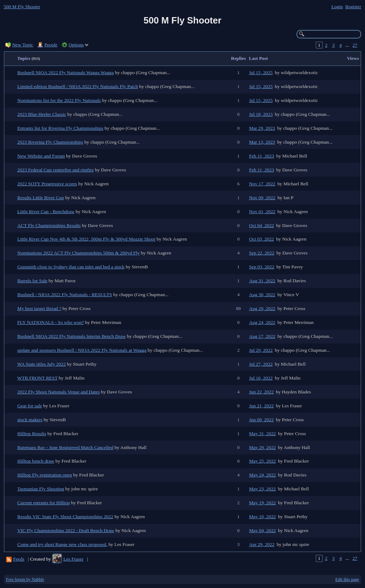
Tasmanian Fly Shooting (41, 489)
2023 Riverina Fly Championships (50, 142)
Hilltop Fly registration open (45, 475)
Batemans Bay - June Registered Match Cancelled (65, 447)
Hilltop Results (32, 434)
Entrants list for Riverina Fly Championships (61, 128)
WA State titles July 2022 (42, 364)
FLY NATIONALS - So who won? (51, 322)
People (51, 45)
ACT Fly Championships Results (49, 225)
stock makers (30, 420)
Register (353, 7)
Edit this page (347, 579)
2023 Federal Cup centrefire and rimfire (56, 170)
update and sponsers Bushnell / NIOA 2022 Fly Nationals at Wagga (82, 350)
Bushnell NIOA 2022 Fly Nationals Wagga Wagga (66, 73)
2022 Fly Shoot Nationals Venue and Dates (59, 392)
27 (355, 45)
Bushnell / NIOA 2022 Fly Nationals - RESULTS (65, 295)
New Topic (23, 45)
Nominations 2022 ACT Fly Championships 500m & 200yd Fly (79, 253)
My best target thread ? (40, 308)
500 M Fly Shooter (22, 7)
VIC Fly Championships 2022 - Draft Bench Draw (66, 530)
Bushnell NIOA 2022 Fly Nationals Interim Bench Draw (72, 336)
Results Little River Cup (41, 198)
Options (76, 45)
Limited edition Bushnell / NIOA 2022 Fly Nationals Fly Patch (78, 86)
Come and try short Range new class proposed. (62, 544)
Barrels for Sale (32, 281)
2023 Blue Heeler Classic (42, 114)
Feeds (19, 559)
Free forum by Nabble (25, 579)
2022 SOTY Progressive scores (47, 184)
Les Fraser (73, 559)
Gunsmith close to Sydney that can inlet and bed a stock (71, 267)
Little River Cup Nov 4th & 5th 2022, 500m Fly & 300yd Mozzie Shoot (86, 239)
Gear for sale (30, 406)
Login (337, 7)
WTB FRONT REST (38, 378)
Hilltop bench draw (36, 461)
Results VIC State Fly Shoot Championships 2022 (65, 517)
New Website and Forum (41, 156)
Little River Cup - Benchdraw (46, 212)
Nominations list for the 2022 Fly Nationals (59, 100)
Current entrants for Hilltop (44, 503)
